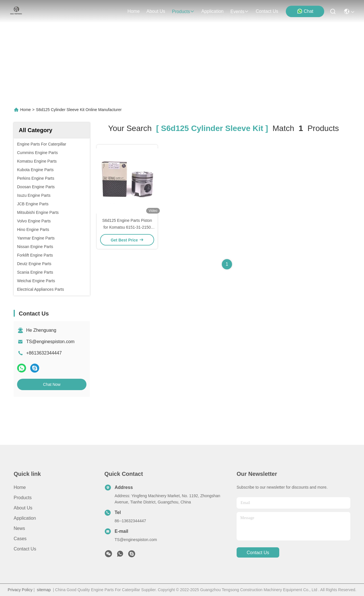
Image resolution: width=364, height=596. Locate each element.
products (183, 12)
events (240, 12)
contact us (267, 11)
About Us (23, 508)
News (19, 528)
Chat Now (52, 384)
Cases (20, 539)
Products (23, 498)
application (212, 11)
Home (134, 11)
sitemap (44, 590)
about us (156, 11)
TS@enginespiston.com (50, 342)
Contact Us (25, 549)
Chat (305, 11)
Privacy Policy (20, 590)
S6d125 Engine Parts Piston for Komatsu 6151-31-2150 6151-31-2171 (127, 227)
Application (25, 518)
